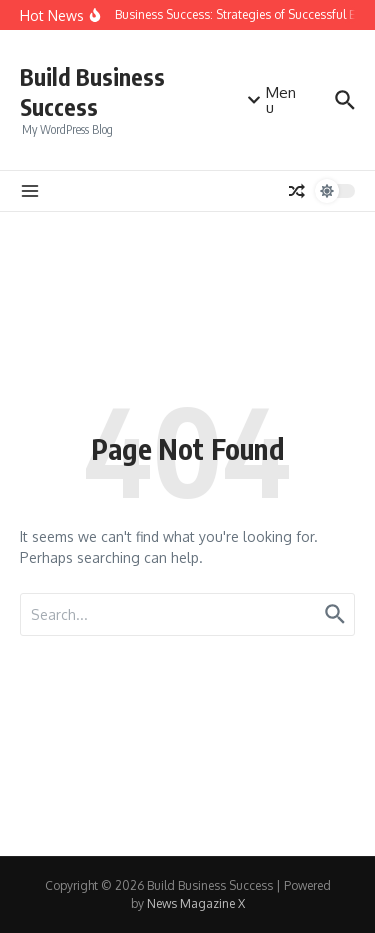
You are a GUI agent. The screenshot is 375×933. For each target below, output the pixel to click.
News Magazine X (196, 903)
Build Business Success (92, 91)
